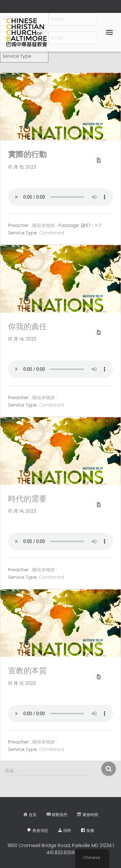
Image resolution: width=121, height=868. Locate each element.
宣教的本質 (27, 671)
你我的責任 (27, 326)
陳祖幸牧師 (44, 225)
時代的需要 (27, 499)
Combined (51, 233)
